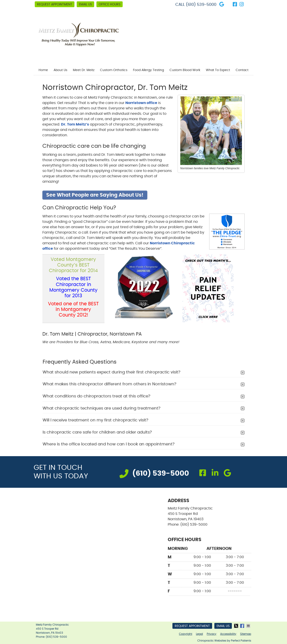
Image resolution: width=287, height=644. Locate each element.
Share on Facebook (243, 626)
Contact (242, 70)
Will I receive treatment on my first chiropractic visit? (95, 420)
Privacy (212, 634)
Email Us (85, 4)
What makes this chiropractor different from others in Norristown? (109, 384)
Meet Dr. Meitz (84, 70)
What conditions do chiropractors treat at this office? (96, 396)
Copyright (186, 634)
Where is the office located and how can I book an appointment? (109, 444)
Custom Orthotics (114, 70)
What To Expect (218, 70)
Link (249, 4)
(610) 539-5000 (201, 5)
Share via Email (249, 626)
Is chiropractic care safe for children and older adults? (97, 432)
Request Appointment (55, 4)
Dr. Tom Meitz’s (75, 124)
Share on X (237, 626)
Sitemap (246, 634)
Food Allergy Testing (148, 70)
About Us (60, 70)
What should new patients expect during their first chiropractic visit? (111, 372)
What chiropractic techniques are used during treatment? (101, 408)
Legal (199, 634)
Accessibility (228, 634)
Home (43, 70)
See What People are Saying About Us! (95, 195)
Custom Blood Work (185, 70)
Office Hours (110, 4)
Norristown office (141, 103)
